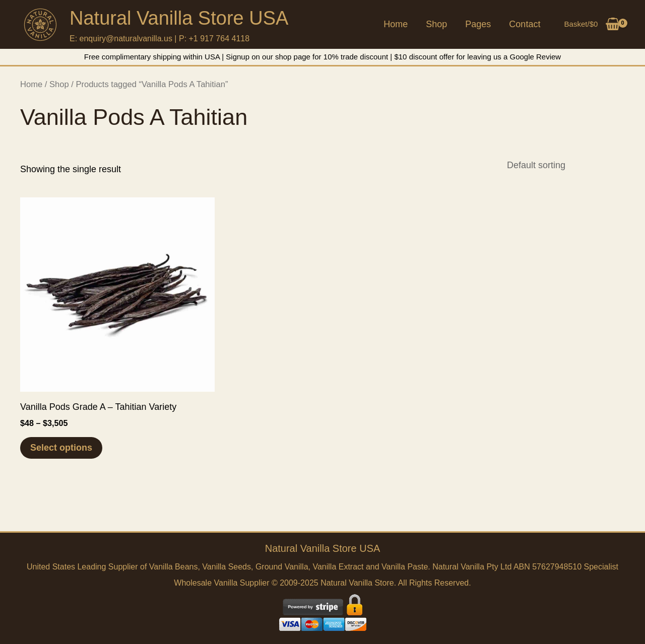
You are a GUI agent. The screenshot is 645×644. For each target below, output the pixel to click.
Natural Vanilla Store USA (179, 18)
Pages (478, 24)
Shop (436, 24)
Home (396, 24)
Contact (525, 24)
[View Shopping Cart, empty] (592, 24)
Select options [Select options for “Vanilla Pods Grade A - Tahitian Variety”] (61, 448)
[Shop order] (562, 165)
